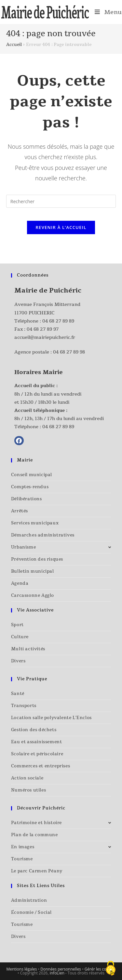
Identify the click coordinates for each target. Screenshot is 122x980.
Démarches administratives (43, 535)
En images (61, 847)
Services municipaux (35, 523)
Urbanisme (61, 547)
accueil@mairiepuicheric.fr (45, 337)
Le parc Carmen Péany (37, 871)
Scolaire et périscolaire (37, 754)
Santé (18, 694)
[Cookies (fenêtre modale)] (111, 969)
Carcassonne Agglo (33, 596)
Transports (24, 706)
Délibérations (27, 499)
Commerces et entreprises (41, 766)
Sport (17, 625)
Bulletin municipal (33, 571)
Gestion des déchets (34, 730)
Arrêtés (20, 511)
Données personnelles (61, 969)
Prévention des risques (37, 559)
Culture (20, 637)
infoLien (57, 973)
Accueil (14, 45)
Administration (29, 900)
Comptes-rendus (30, 487)
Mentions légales (21, 969)
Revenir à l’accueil (61, 227)
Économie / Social (31, 912)
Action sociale (27, 778)
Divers (18, 661)
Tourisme (22, 859)
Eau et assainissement (37, 742)
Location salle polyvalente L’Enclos (51, 718)
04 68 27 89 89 (58, 321)
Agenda (20, 583)
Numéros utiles (28, 790)
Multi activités (28, 649)
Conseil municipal (32, 475)
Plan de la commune (34, 835)
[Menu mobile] (108, 12)
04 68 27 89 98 (69, 352)
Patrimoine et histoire (61, 823)
